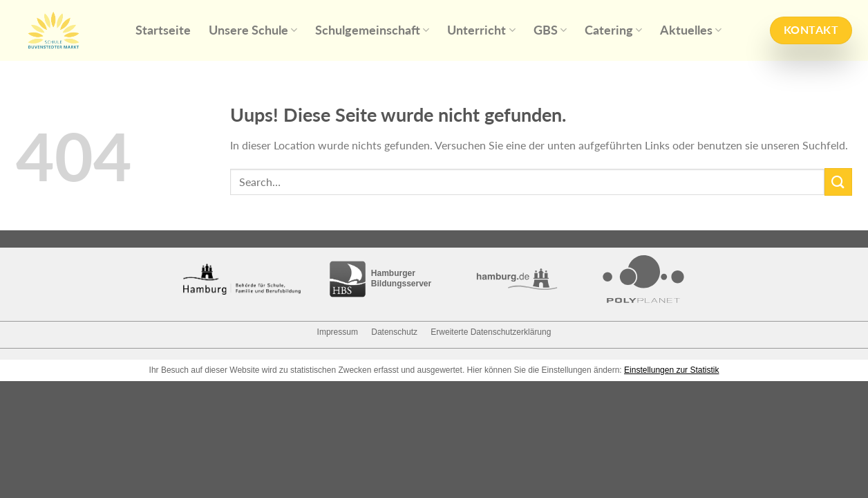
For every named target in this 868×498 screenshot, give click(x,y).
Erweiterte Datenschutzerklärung (491, 332)
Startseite (163, 30)
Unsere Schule (253, 30)
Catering (613, 30)
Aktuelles (691, 30)
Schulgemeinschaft (372, 30)
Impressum (338, 332)
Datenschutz (394, 332)
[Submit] (838, 182)
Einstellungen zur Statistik (671, 370)
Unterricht (481, 30)
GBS (550, 30)
